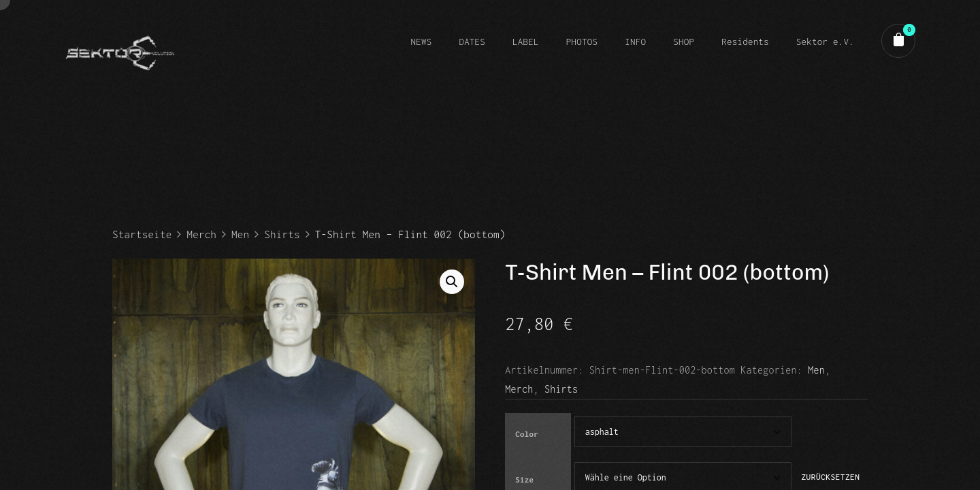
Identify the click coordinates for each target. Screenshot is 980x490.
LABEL (526, 42)
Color (527, 434)
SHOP (684, 42)
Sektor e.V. (825, 42)
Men (240, 234)
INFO (635, 42)
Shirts (282, 234)
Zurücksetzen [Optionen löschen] (830, 477)
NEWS (421, 42)
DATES (472, 42)
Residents (745, 42)
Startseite (142, 234)
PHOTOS (582, 42)
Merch (201, 234)
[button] (452, 282)
